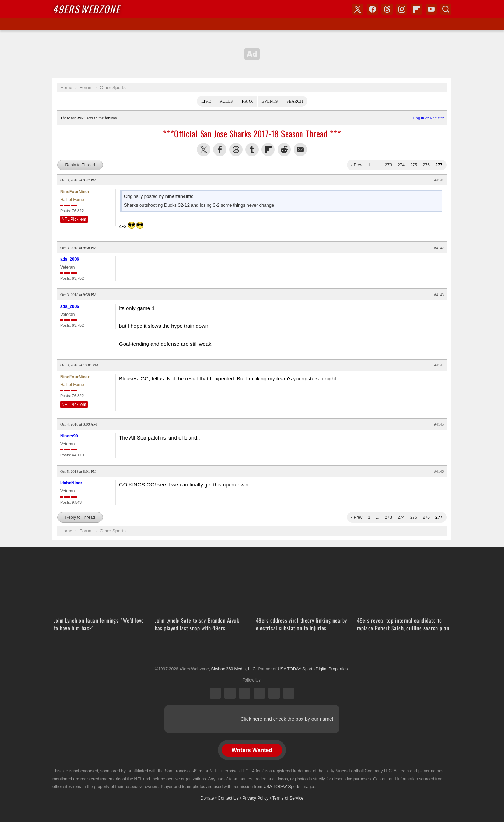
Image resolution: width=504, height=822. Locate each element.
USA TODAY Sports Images (289, 787)
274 (401, 165)
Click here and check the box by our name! (287, 719)
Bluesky (274, 693)
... (378, 165)
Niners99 (69, 436)
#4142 (439, 248)
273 (388, 165)
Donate (207, 798)
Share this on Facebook (220, 150)
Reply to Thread (80, 165)
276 (426, 165)
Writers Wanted (252, 750)
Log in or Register (428, 118)
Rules (226, 101)
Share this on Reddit (284, 150)
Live (206, 101)
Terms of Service (288, 798)
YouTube (289, 693)
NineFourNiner (75, 192)
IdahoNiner (71, 483)
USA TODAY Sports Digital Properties (252, 652)
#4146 (439, 471)
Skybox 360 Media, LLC (233, 669)
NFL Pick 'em (74, 219)
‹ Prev (357, 165)
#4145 (439, 424)
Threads (245, 693)
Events (270, 101)
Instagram (259, 693)
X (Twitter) (215, 693)
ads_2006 (70, 259)
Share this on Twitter (204, 150)
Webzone (86, 9)
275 (414, 165)
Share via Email (300, 150)
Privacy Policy (256, 798)
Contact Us (228, 798)
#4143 (439, 295)
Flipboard (416, 9)
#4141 (439, 180)
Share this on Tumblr (252, 150)
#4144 (439, 365)
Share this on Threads (236, 150)
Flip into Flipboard (268, 150)
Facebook (230, 693)
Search (295, 101)
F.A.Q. (247, 101)
